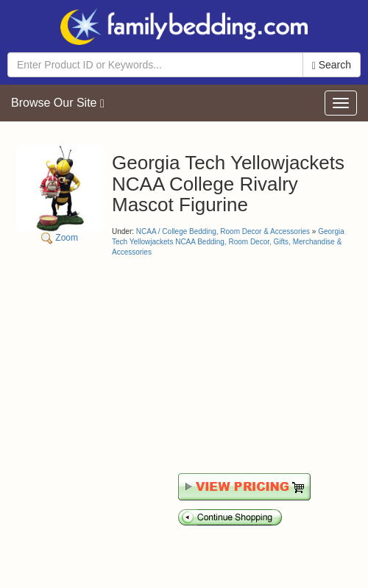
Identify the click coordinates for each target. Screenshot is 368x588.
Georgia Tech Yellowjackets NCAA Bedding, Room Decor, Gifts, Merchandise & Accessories (228, 242)
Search (332, 65)
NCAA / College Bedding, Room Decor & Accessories (223, 231)
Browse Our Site (58, 103)
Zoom (60, 194)
